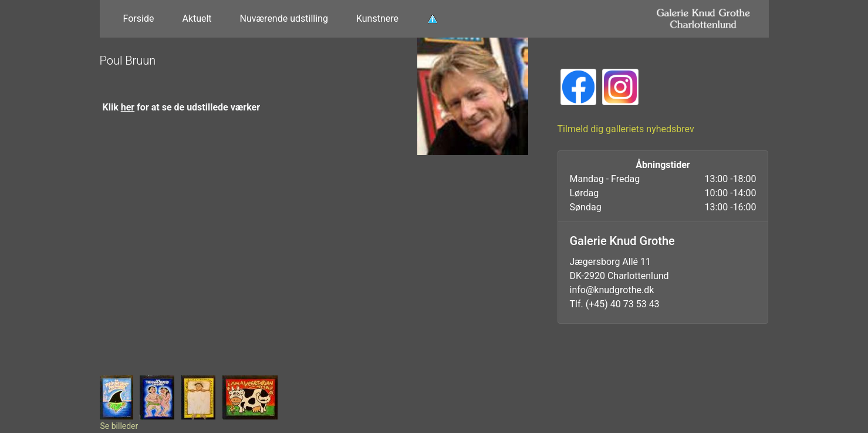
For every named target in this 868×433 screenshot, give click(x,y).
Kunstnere (377, 19)
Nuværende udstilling (284, 19)
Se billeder (119, 426)
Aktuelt (197, 19)
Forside (139, 19)
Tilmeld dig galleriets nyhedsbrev (626, 129)
